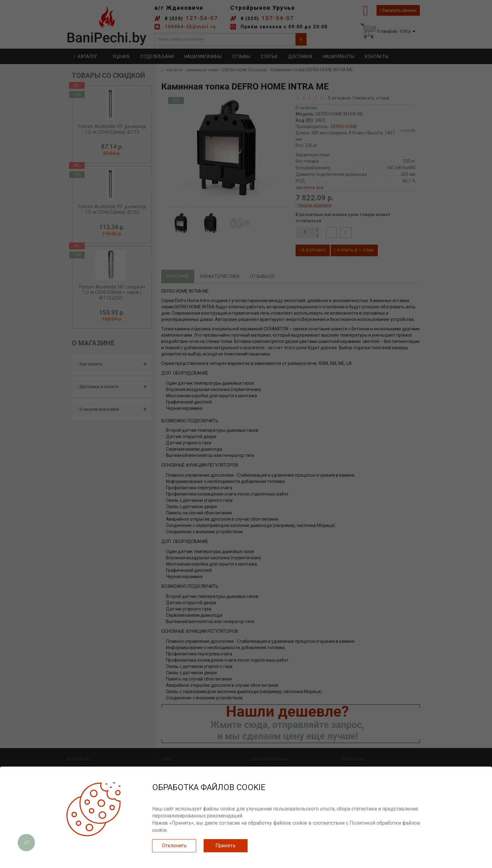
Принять (226, 846)
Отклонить (174, 846)
